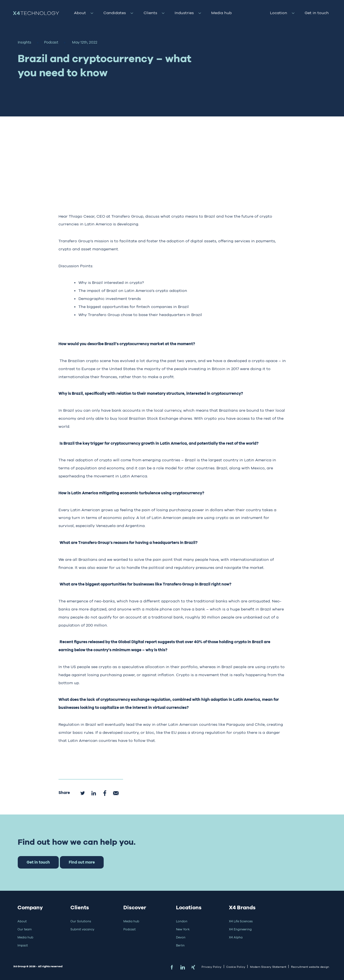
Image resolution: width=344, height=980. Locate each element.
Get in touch (317, 13)
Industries (184, 13)
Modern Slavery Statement (268, 967)
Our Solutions (81, 921)
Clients (150, 13)
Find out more (82, 862)
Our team (25, 929)
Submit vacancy (82, 929)
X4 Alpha (236, 937)
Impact (23, 945)
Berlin (180, 945)
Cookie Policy (236, 967)
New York (183, 929)
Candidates (115, 13)
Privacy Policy (212, 967)
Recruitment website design (310, 967)
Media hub (221, 13)
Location (279, 13)
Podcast (129, 929)
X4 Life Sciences (241, 921)
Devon (181, 937)
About (80, 13)
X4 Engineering (240, 929)
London (182, 921)
